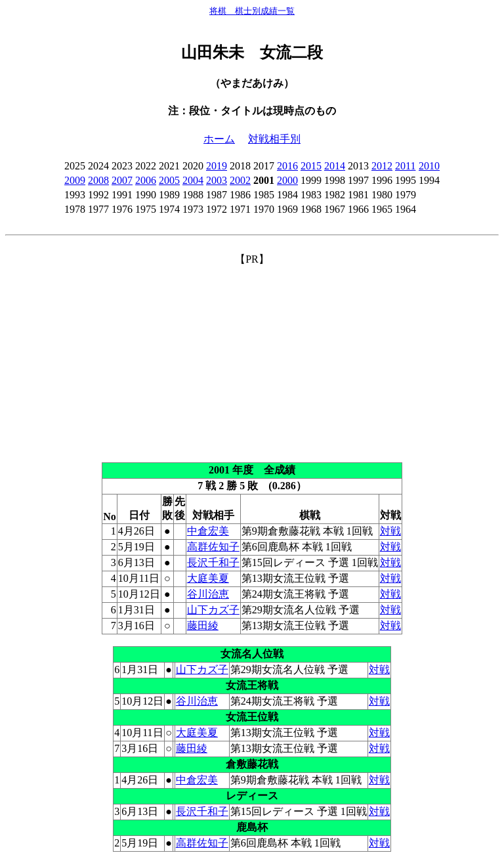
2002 (240, 180)
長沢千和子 (213, 562)
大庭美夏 (208, 578)
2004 (193, 180)
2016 (287, 166)
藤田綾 (203, 626)
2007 (122, 180)
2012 (382, 166)
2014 (335, 166)
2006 (146, 180)
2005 (169, 180)
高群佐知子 (213, 547)
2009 (75, 180)
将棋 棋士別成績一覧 (252, 11)
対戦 (390, 531)
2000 (287, 180)
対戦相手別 (274, 139)
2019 (217, 166)
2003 (217, 180)
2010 (429, 166)
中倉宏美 (208, 531)
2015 (311, 166)
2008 (98, 180)
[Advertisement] (252, 359)
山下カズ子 (213, 610)
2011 (405, 166)
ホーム (219, 139)
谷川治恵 (208, 594)
